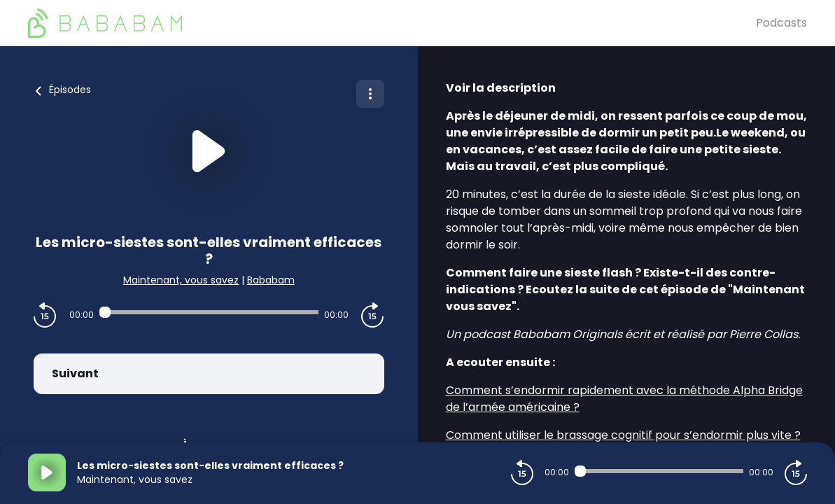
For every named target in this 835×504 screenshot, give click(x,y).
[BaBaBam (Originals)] (392, 23)
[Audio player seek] (209, 312)
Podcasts (781, 23)
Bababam (271, 280)
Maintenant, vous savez (181, 280)
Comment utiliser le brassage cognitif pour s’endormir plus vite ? (623, 435)
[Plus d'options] (370, 94)
